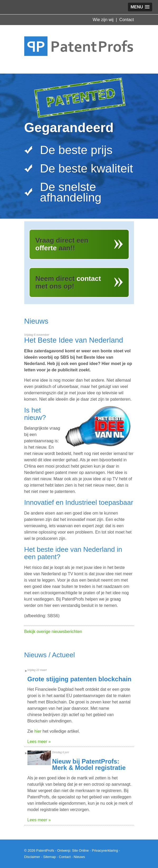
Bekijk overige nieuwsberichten (53, 632)
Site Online (80, 850)
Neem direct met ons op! (68, 282)
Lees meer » (39, 742)
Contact (126, 20)
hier (38, 731)
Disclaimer (32, 857)
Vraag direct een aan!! (62, 244)
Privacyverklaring (105, 850)
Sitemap (50, 857)
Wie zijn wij (103, 20)
